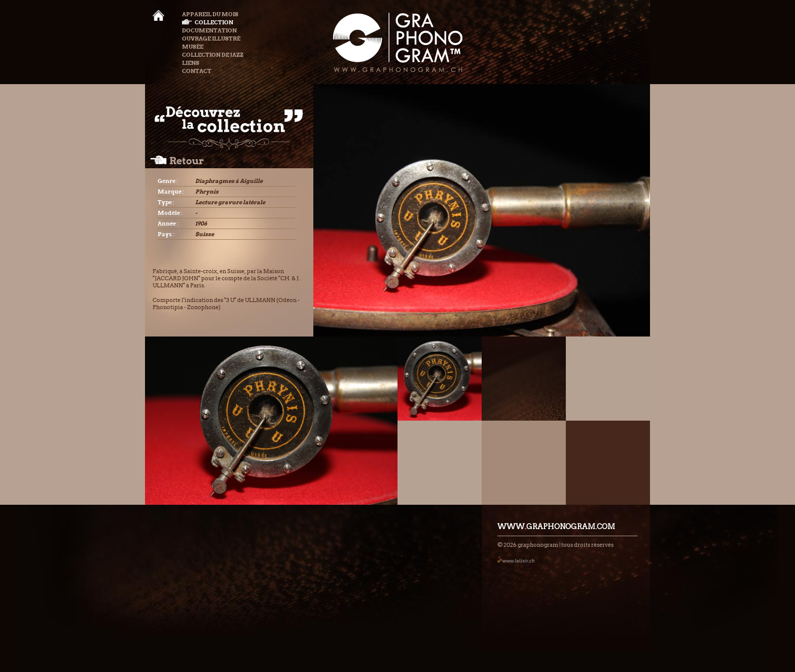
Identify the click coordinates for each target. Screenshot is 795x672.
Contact (197, 71)
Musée (193, 47)
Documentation (209, 30)
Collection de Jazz (213, 55)
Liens (191, 63)
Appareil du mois (210, 14)
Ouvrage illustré (211, 39)
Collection (208, 22)
